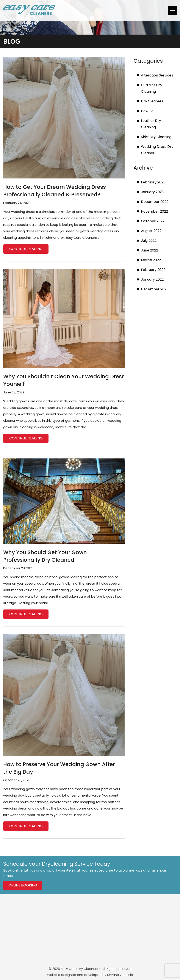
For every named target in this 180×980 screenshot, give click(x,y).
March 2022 (151, 260)
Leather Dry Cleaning (151, 124)
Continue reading (26, 249)
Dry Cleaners (152, 101)
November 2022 (154, 211)
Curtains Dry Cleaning (152, 88)
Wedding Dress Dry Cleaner (157, 150)
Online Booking (23, 885)
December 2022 (155, 202)
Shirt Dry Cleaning (156, 137)
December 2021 (154, 289)
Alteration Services (157, 75)
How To (147, 111)
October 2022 (153, 221)
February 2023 (153, 182)
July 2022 (149, 241)
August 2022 (151, 231)
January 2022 (152, 279)
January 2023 (152, 192)
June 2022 (149, 250)
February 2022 (153, 270)
